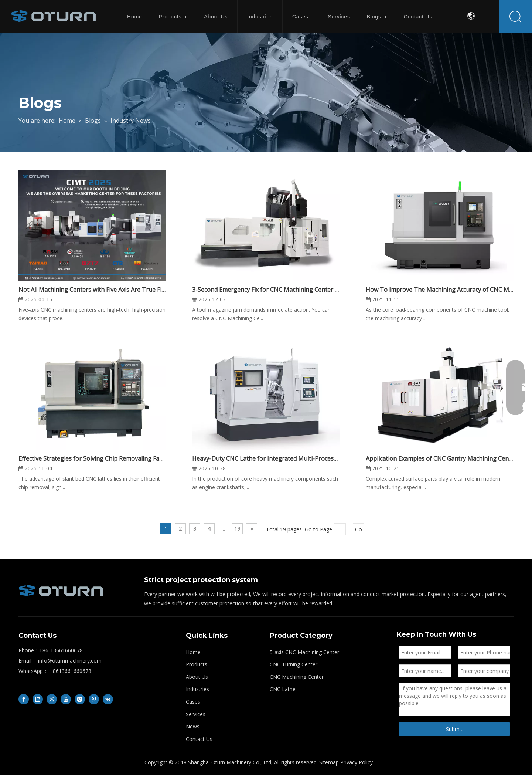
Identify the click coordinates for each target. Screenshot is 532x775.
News (193, 726)
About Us (216, 17)
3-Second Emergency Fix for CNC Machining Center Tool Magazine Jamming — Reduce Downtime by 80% (266, 290)
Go (359, 529)
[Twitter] (52, 699)
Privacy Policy (357, 762)
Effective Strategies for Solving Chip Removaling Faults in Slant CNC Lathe (92, 458)
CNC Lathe (283, 689)
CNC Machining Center (297, 677)
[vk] (108, 699)
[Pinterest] (94, 699)
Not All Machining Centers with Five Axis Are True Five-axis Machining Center (92, 290)
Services (339, 17)
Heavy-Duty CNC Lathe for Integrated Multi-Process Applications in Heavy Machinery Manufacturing (266, 458)
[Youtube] (66, 699)
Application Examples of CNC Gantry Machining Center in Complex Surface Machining (440, 458)
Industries (260, 17)
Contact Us (418, 17)
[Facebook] (24, 699)
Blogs (374, 17)
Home (135, 17)
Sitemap (329, 762)
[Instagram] (80, 699)
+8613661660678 (70, 671)
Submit (454, 729)
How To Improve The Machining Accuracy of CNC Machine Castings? (440, 290)
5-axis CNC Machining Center (304, 652)
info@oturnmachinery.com (70, 661)
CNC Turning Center (294, 664)
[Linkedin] (38, 699)
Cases (300, 17)
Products (170, 17)
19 (237, 529)
